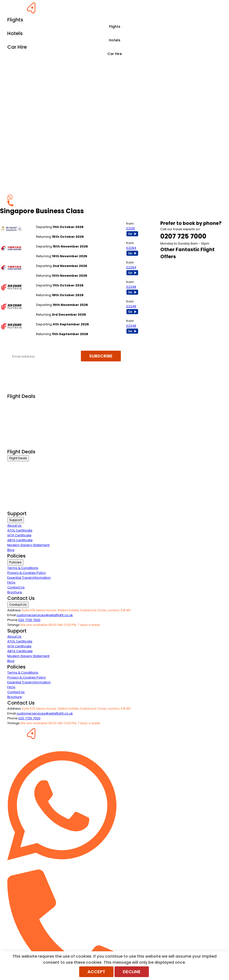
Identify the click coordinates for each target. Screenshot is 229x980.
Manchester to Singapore (56, 222)
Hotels (115, 40)
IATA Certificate (19, 535)
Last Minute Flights (21, 427)
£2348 (131, 287)
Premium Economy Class (27, 415)
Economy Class (19, 421)
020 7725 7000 (29, 620)
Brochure (15, 592)
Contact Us (16, 587)
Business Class (19, 403)
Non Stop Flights (20, 433)
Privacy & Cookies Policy (27, 573)
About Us (14, 526)
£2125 (131, 228)
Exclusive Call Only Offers (27, 439)
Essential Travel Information (29, 578)
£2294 (131, 248)
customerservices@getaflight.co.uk (45, 615)
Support (16, 520)
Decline (132, 972)
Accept (96, 972)
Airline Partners (19, 445)
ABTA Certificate (20, 540)
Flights (115, 27)
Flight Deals (18, 458)
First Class (15, 409)
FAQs (11, 582)
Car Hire (115, 54)
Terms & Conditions (23, 568)
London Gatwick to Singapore (59, 242)
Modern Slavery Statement (28, 545)
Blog (11, 550)
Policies (15, 562)
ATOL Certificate (20, 530)
